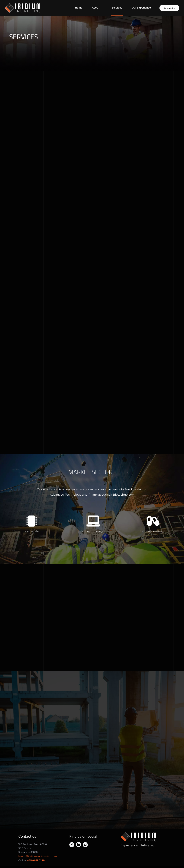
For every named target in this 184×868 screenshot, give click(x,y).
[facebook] (72, 846)
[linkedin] (79, 846)
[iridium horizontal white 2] (23, 5)
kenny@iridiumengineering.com (38, 857)
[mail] (85, 846)
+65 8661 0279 (36, 862)
